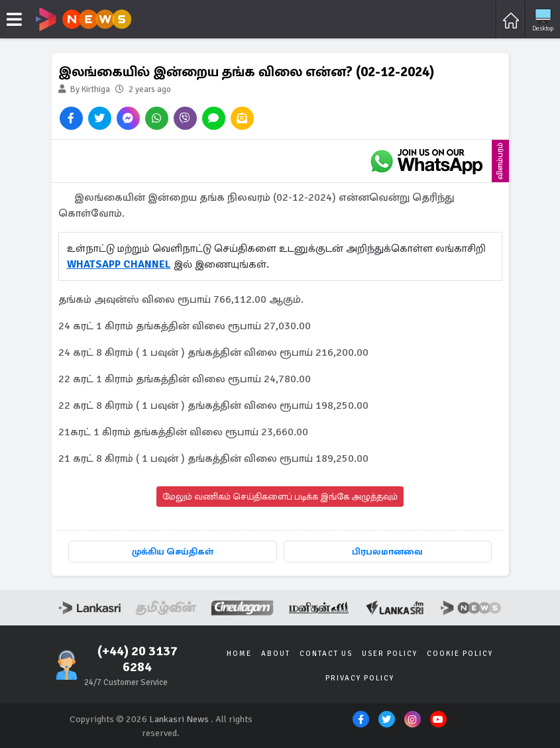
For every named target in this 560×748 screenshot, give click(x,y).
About (276, 654)
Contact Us (326, 654)
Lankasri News (179, 719)
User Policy (390, 654)
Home (239, 654)
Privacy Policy (360, 678)
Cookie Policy (460, 654)
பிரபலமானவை (387, 552)
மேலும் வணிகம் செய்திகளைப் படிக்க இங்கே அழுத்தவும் (280, 497)
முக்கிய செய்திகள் (173, 552)
